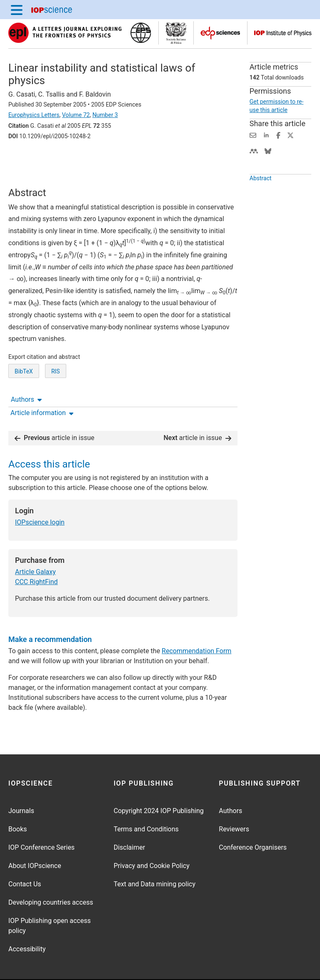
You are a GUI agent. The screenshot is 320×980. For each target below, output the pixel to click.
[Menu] (17, 10)
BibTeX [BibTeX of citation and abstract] (24, 383)
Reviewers (234, 803)
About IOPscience (35, 840)
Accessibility (27, 923)
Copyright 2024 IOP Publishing (159, 785)
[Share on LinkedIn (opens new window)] (266, 135)
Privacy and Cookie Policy (152, 840)
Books (18, 803)
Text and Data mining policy (155, 858)
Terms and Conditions (146, 803)
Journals (21, 785)
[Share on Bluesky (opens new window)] (268, 150)
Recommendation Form (196, 625)
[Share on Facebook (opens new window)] (278, 135)
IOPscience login (40, 496)
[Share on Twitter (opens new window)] (290, 135)
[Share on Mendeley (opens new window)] (254, 150)
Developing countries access (51, 877)
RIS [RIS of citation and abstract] (56, 383)
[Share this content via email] (253, 135)
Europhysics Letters (34, 115)
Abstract (261, 178)
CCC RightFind (36, 556)
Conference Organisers (253, 822)
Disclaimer (129, 822)
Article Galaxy (35, 546)
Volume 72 (76, 115)
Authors (26, 159)
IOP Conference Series (41, 822)
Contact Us (25, 858)
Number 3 (105, 115)
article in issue (55, 412)
